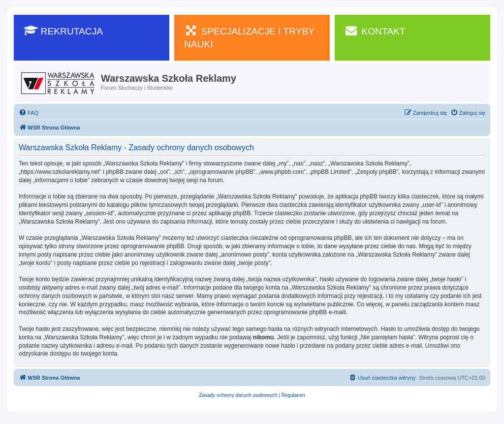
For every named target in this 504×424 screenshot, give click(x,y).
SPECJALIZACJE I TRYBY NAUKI (249, 37)
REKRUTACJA (63, 31)
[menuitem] (29, 113)
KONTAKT (375, 31)
